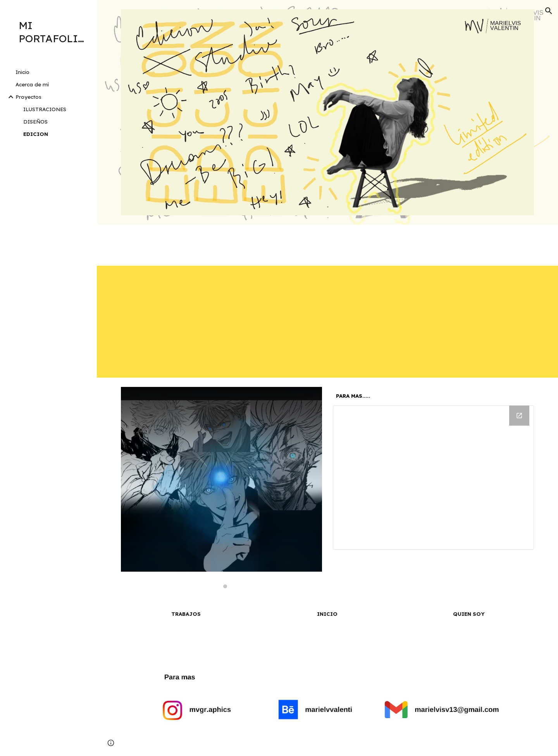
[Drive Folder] (434, 478)
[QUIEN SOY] (469, 614)
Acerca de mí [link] (32, 84)
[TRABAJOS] (186, 614)
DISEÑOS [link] (35, 122)
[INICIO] (327, 614)
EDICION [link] (36, 134)
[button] (549, 11)
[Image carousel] (222, 488)
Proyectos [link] (28, 97)
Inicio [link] (22, 72)
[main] (434, 396)
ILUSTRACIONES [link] (45, 109)
